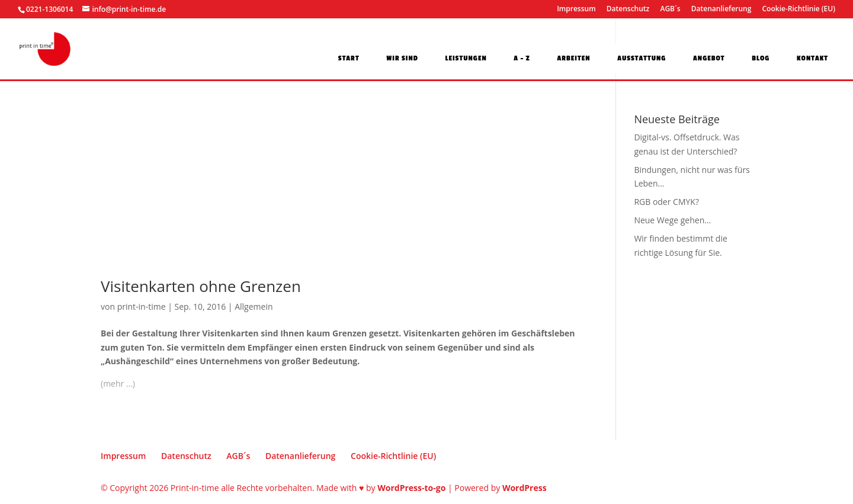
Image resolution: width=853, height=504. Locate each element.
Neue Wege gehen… (672, 220)
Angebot (709, 59)
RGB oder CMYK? (666, 202)
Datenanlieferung (721, 9)
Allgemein (254, 306)
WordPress (525, 488)
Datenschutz (628, 9)
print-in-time (142, 306)
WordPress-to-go (411, 488)
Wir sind (402, 59)
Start (349, 59)
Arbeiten (573, 59)
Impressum (576, 9)
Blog (761, 59)
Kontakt (812, 59)
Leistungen (466, 59)
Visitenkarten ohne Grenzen (201, 286)
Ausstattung (642, 59)
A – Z (522, 59)
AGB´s (670, 9)
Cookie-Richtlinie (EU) (799, 9)
